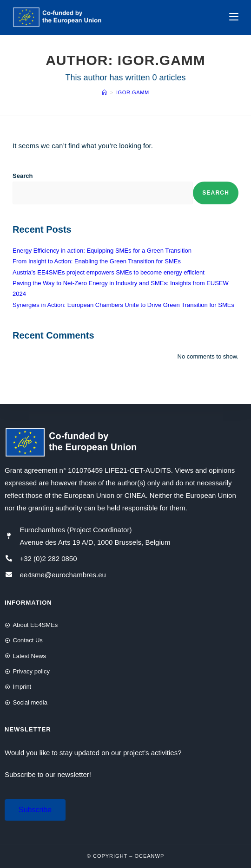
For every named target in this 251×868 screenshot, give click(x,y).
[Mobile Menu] (234, 17)
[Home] (105, 92)
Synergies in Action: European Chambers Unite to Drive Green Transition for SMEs (123, 305)
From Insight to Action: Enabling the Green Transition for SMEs (97, 261)
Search (23, 176)
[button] (35, 810)
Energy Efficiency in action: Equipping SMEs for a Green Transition (102, 251)
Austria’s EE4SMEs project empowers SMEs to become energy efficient (109, 272)
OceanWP (149, 856)
